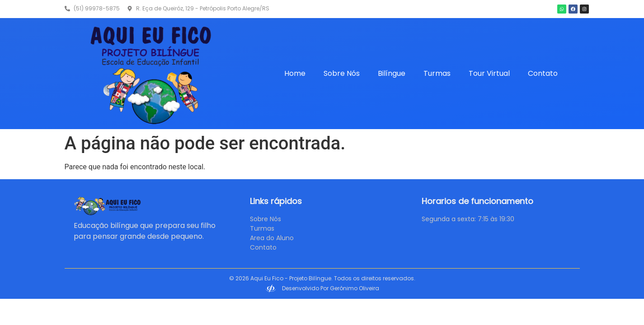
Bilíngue (392, 73)
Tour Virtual (489, 73)
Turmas (437, 73)
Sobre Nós (342, 73)
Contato (543, 73)
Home (295, 73)
